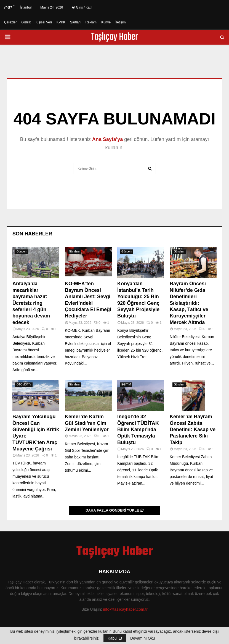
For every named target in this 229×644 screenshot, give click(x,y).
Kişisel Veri (44, 22)
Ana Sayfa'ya (107, 139)
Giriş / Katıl (82, 7)
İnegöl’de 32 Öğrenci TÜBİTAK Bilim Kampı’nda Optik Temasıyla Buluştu (138, 430)
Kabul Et (115, 638)
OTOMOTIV (24, 385)
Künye (106, 22)
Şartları (75, 22)
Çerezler (10, 22)
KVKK (61, 22)
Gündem (22, 252)
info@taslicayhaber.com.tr (125, 609)
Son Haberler (32, 234)
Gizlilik (26, 22)
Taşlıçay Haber (115, 37)
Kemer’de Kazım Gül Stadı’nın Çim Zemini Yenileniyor (87, 423)
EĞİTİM (126, 385)
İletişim (120, 22)
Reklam (91, 22)
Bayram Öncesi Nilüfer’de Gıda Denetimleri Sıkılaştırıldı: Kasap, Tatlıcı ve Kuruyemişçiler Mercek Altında (189, 303)
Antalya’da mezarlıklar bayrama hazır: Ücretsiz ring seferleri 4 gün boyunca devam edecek (31, 303)
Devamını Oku (143, 638)
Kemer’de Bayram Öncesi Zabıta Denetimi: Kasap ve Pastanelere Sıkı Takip (193, 430)
